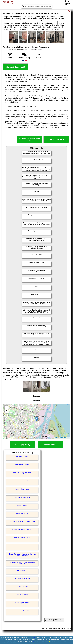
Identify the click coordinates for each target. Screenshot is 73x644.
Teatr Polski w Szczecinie (22, 578)
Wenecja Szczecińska (22, 465)
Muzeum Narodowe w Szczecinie (22, 530)
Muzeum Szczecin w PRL (22, 538)
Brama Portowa (22, 505)
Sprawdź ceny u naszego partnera (30, 139)
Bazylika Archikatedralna (22, 497)
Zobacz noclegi (50, 445)
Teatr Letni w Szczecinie (22, 611)
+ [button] (6, 407)
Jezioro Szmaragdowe (22, 457)
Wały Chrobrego (22, 570)
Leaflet (56, 438)
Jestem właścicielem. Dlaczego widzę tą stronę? (54, 620)
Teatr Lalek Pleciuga (22, 587)
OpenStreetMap (65, 438)
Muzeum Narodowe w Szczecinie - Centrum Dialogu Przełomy (22, 555)
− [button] (6, 411)
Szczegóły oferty (23, 445)
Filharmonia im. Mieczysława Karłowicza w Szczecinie (22, 563)
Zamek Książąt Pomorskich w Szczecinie (22, 522)
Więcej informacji (56, 139)
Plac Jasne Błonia (22, 595)
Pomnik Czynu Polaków (22, 603)
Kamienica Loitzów (22, 513)
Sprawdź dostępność (16, 67)
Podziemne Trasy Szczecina (22, 473)
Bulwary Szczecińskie (22, 489)
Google (32, 637)
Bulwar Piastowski (22, 481)
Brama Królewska (22, 546)
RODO (35, 641)
